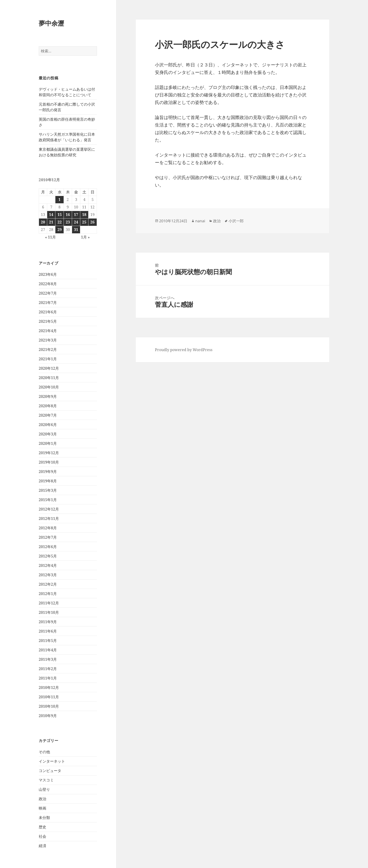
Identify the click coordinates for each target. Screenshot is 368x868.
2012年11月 (49, 518)
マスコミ (46, 780)
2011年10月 (49, 612)
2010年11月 (49, 697)
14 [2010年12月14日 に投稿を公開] (51, 215)
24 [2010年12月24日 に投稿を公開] (76, 222)
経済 (42, 846)
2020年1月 (48, 443)
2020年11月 (49, 378)
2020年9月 (48, 396)
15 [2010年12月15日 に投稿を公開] (60, 215)
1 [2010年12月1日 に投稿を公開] (59, 200)
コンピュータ (50, 771)
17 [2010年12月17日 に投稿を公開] (76, 215)
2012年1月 (48, 594)
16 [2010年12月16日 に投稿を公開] (68, 215)
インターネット (52, 761)
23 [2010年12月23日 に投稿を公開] (68, 222)
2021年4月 (48, 331)
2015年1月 (48, 500)
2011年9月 (48, 622)
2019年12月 (49, 453)
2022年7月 (48, 293)
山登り (44, 789)
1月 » (85, 237)
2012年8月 (48, 528)
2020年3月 (48, 434)
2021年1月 (48, 359)
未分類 (44, 818)
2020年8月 (48, 406)
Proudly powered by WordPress (184, 350)
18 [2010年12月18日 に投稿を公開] (84, 215)
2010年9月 (48, 716)
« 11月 (50, 237)
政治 (42, 799)
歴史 (42, 827)
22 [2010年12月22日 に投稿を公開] (60, 222)
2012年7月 (48, 537)
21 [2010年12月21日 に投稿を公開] (51, 222)
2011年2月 (48, 669)
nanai (200, 221)
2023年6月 (48, 274)
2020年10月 (49, 387)
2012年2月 (48, 584)
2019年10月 (49, 462)
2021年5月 (48, 321)
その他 (44, 752)
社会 (42, 836)
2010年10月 (49, 706)
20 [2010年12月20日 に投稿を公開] (43, 222)
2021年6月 (48, 312)
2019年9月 (48, 472)
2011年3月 (48, 659)
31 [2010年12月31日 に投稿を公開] (76, 230)
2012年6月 (48, 547)
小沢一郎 (236, 221)
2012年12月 (49, 509)
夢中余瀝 (51, 23)
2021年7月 (48, 303)
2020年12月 (49, 368)
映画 (42, 808)
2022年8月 (48, 284)
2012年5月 (48, 556)
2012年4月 (48, 565)
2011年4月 (48, 650)
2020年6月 (48, 425)
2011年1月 (48, 678)
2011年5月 (48, 641)
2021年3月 (48, 340)
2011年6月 (48, 631)
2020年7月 (48, 415)
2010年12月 (49, 687)
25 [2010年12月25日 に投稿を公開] (84, 222)
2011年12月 (49, 603)
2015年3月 (48, 490)
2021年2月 (48, 350)
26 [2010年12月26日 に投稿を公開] (92, 222)
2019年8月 (48, 481)
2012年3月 (48, 575)
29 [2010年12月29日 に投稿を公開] (60, 230)
